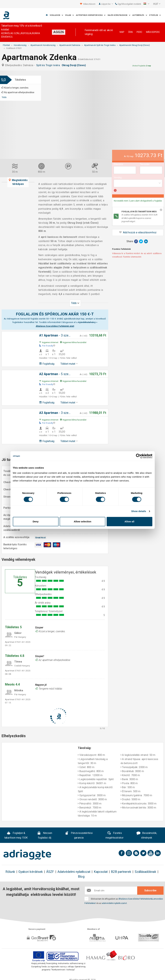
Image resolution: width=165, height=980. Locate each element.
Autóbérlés (140, 15)
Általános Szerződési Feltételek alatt (55, 326)
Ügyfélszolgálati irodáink (128, 4)
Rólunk (10, 872)
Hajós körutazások (119, 15)
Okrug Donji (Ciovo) (74, 65)
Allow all (129, 521)
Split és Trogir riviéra (49, 65)
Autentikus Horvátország (91, 15)
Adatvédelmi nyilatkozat (74, 872)
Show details (139, 511)
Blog (81, 877)
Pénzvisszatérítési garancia (79, 835)
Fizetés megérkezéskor (114, 835)
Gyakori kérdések (31, 872)
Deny (36, 521)
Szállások (56, 15)
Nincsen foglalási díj (45, 835)
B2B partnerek (121, 872)
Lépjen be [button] (107, 4)
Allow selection (82, 521)
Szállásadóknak (145, 872)
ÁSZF (50, 872)
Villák (70, 15)
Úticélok (155, 15)
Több (4, 97)
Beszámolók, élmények (147, 835)
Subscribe (150, 890)
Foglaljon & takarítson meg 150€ (16, 835)
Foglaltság (47, 364)
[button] (146, 4)
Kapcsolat (101, 872)
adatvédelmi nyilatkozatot (114, 903)
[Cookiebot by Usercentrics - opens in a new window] (138, 456)
